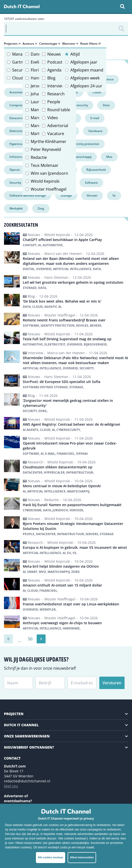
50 (30, 639)
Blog (51, 78)
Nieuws (54, 54)
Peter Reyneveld (46, 149)
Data (106, 105)
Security (20, 70)
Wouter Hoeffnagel (49, 189)
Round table (59, 110)
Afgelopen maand (87, 70)
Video (53, 118)
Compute (16, 105)
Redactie (39, 157)
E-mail (95, 118)
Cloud (18, 78)
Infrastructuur (20, 157)
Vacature (56, 134)
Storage (66, 195)
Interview (56, 86)
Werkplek (16, 208)
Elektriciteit (18, 131)
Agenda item (59, 70)
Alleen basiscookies (82, 857)
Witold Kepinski (45, 181)
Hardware (95, 131)
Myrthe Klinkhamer (49, 141)
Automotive (18, 92)
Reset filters (90, 44)
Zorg (41, 208)
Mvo (109, 157)
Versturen (112, 683)
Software (91, 183)
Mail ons (11, 786)
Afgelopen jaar (84, 62)
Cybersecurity (78, 105)
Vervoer (92, 195)
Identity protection (86, 144)
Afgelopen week (85, 78)
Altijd (75, 54)
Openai (14, 170)
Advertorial (58, 126)
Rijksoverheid (96, 170)
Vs (114, 195)
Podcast (55, 62)
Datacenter (18, 118)
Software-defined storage (28, 195)
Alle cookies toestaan (51, 857)
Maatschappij (82, 157)
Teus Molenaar (45, 165)
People (54, 102)
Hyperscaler (18, 144)
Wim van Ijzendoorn (49, 173)
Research (56, 94)
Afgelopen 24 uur (86, 86)
